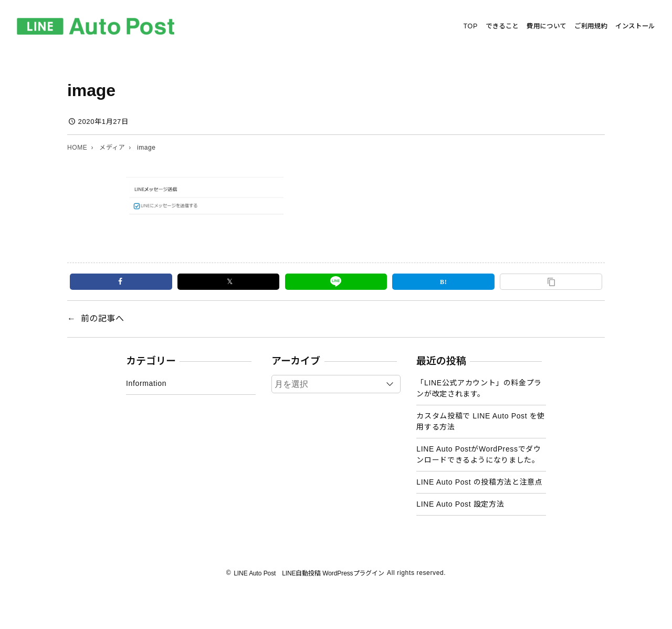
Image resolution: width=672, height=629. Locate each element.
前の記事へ (103, 318)
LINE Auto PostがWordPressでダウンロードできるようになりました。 (479, 454)
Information (146, 383)
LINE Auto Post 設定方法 (460, 504)
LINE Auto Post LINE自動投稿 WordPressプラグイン (309, 573)
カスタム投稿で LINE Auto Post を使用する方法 (481, 421)
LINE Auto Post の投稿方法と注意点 (479, 482)
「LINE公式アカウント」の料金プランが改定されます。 (479, 388)
